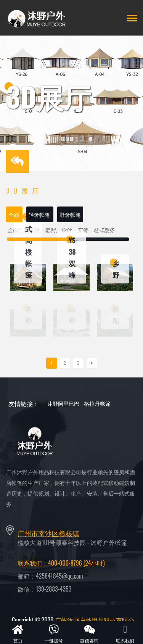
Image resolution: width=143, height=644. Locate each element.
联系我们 (125, 633)
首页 (18, 633)
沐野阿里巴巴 (63, 403)
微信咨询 (90, 633)
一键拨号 (54, 633)
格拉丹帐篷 (97, 403)
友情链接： (24, 403)
